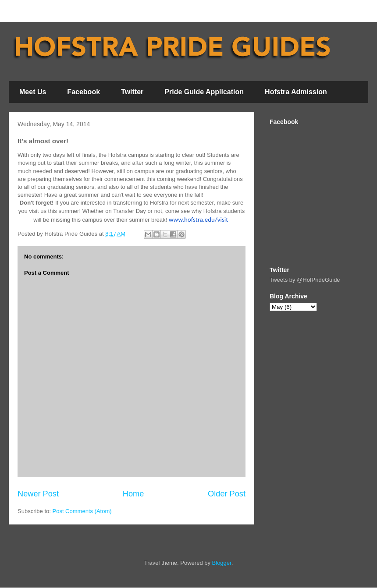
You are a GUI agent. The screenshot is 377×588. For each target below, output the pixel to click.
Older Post (227, 494)
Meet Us (33, 92)
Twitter (132, 92)
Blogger (222, 563)
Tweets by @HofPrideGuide (305, 280)
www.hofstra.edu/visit (198, 220)
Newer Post (38, 494)
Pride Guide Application (204, 92)
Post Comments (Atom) (82, 511)
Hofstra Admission (296, 92)
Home (133, 494)
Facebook (84, 92)
